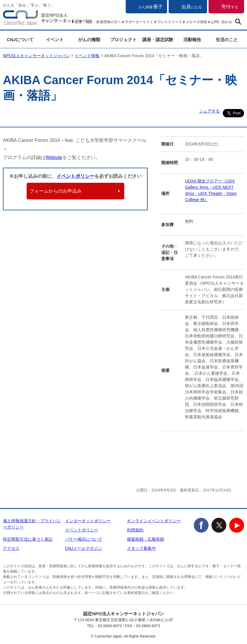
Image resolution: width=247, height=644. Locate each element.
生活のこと (227, 40)
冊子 (151, 7)
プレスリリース (169, 22)
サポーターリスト (139, 22)
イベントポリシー (75, 176)
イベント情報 (87, 56)
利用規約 (135, 530)
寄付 (230, 7)
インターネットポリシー (88, 521)
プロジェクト (123, 40)
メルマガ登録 (196, 22)
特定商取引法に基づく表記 (28, 539)
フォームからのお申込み (56, 191)
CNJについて (20, 40)
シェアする (209, 111)
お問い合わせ (222, 22)
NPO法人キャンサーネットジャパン (47, 19)
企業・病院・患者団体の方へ (98, 22)
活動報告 (192, 40)
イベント (55, 40)
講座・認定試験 (158, 40)
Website (54, 157)
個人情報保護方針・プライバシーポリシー (32, 524)
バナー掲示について (84, 539)
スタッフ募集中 (141, 548)
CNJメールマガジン (84, 548)
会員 (192, 7)
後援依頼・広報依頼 (146, 539)
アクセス (11, 548)
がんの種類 (89, 40)
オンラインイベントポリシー (154, 521)
